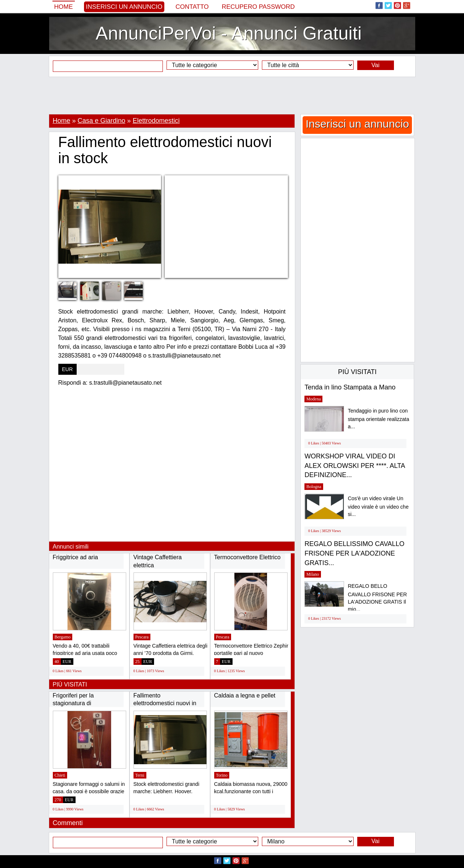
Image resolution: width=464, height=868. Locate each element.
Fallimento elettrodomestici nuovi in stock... (165, 703)
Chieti (60, 775)
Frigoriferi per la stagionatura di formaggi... (73, 703)
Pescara (142, 637)
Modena (313, 399)
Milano (313, 574)
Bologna (314, 487)
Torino (222, 775)
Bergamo (63, 637)
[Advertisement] (232, 95)
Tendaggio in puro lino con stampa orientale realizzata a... (378, 419)
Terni (140, 775)
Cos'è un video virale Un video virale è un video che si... (378, 506)
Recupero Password (258, 7)
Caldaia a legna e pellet (245, 695)
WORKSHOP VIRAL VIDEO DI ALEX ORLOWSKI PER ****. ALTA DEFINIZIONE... (355, 466)
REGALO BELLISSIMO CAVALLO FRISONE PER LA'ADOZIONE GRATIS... (354, 553)
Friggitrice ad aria (76, 557)
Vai (376, 65)
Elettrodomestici (156, 121)
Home (64, 7)
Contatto (192, 7)
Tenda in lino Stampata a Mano (350, 387)
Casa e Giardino (102, 121)
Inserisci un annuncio (124, 7)
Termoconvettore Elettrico (247, 557)
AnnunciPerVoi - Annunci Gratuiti (229, 33)
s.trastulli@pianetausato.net (125, 383)
